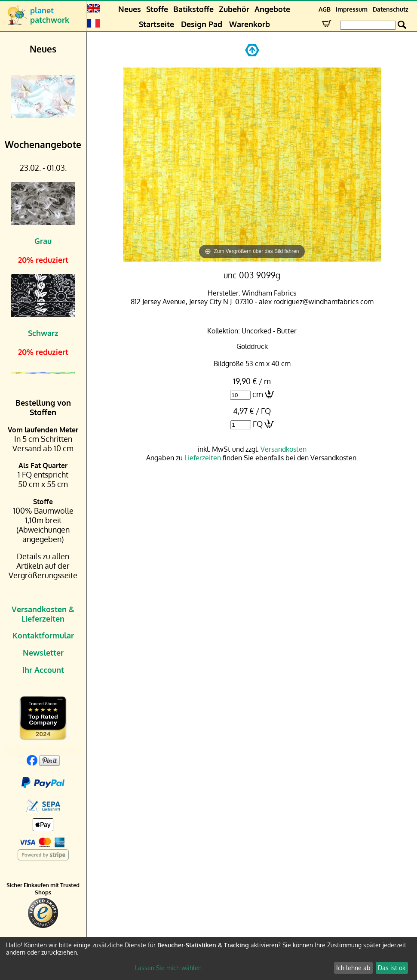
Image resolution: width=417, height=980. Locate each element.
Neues (130, 9)
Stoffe (157, 9)
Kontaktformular (43, 635)
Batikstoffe (193, 9)
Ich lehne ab (353, 968)
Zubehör (234, 9)
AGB (325, 9)
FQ (258, 424)
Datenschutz (391, 9)
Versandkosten (284, 449)
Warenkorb (250, 24)
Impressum (352, 9)
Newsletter (43, 653)
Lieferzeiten (203, 458)
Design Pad (202, 24)
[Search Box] (368, 25)
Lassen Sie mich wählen (168, 968)
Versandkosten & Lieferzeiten (43, 614)
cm (258, 394)
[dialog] (208, 958)
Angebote (272, 9)
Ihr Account (43, 670)
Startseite (156, 24)
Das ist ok (392, 968)
